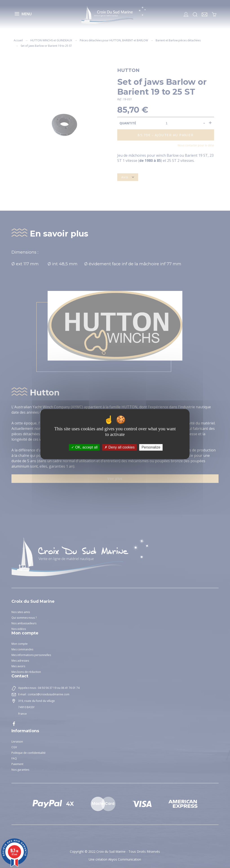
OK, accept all (84, 447)
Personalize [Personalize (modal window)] (151, 447)
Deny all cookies (119, 447)
